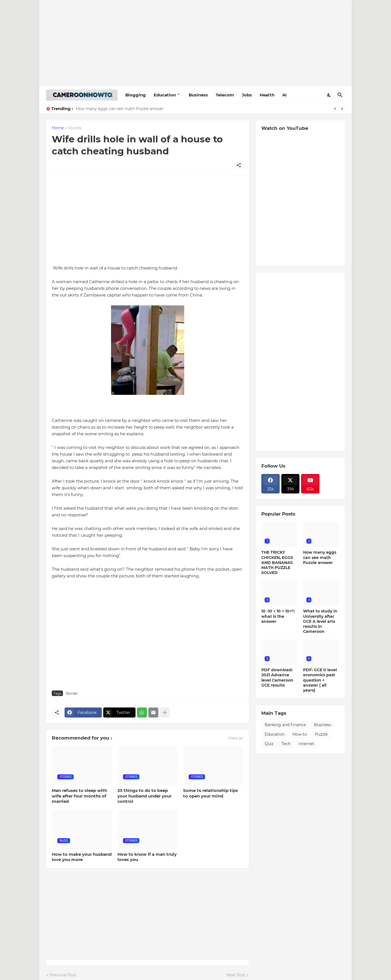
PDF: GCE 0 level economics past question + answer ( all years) (320, 680)
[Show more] (165, 712)
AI (284, 95)
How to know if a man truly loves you (147, 857)
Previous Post (63, 975)
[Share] (239, 165)
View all (236, 738)
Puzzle (321, 734)
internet (306, 744)
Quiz (269, 744)
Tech (286, 744)
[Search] (340, 95)
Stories (75, 128)
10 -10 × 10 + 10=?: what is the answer (278, 616)
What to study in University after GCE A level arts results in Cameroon (320, 621)
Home (58, 128)
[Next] (342, 109)
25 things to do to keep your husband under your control (144, 796)
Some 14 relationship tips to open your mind (211, 793)
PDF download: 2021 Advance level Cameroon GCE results (277, 678)
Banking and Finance (285, 725)
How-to (300, 734)
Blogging (136, 95)
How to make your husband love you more (82, 857)
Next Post (236, 975)
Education (165, 95)
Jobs (247, 95)
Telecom (225, 95)
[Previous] (335, 109)
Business (198, 95)
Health (267, 95)
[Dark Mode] (329, 95)
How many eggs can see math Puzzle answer (120, 109)
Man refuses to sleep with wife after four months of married (79, 796)
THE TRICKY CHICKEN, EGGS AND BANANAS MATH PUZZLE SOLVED (277, 562)
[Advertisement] (195, 43)
